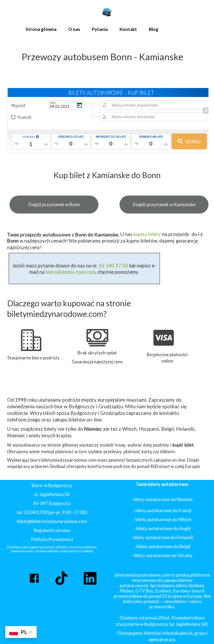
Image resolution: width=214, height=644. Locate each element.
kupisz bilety (147, 234)
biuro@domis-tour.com (70, 272)
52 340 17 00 (113, 266)
